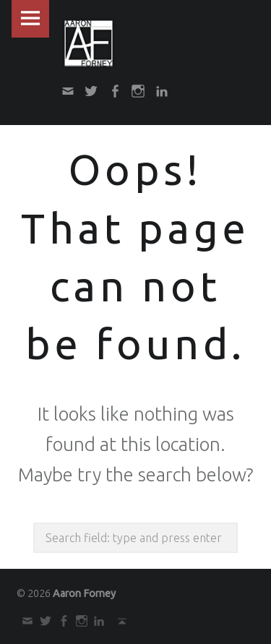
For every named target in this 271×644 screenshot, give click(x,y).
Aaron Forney (84, 593)
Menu (30, 19)
